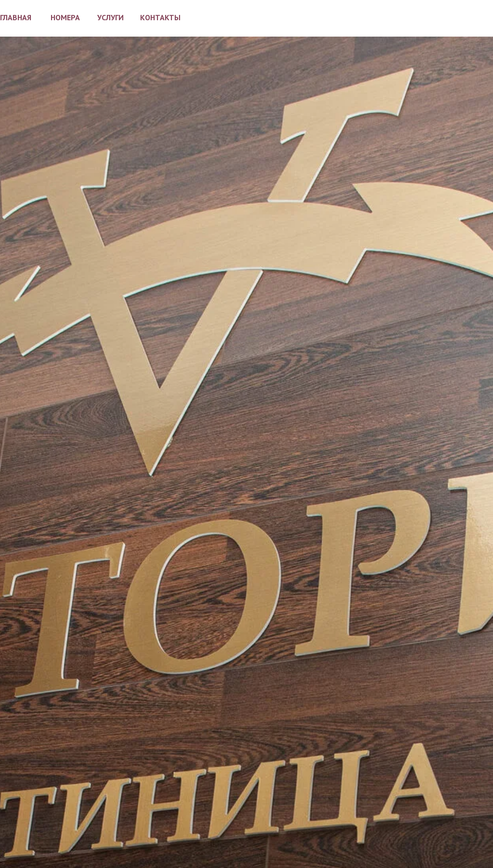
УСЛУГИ (110, 17)
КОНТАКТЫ (160, 17)
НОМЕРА (65, 17)
